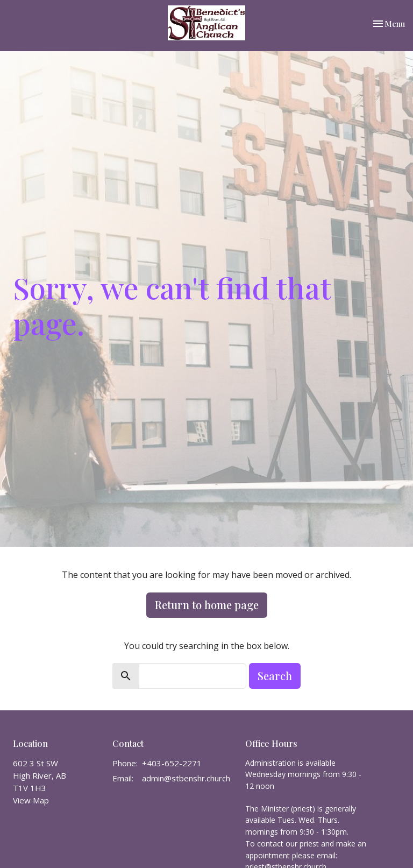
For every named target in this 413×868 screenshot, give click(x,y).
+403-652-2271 (172, 763)
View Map (31, 800)
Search (275, 676)
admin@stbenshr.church (186, 778)
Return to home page (207, 605)
